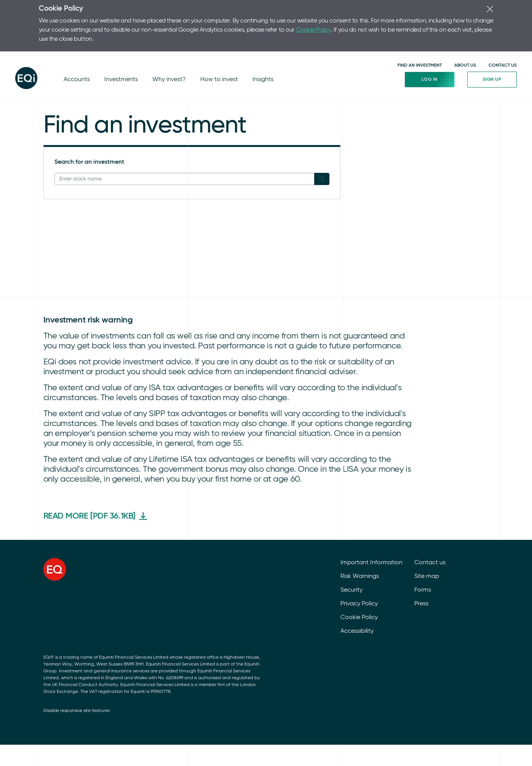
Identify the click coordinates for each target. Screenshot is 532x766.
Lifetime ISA (155, 84)
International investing (93, 102)
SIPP (145, 93)
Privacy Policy (359, 563)
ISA (143, 102)
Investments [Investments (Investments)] (119, 57)
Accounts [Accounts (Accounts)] (76, 57)
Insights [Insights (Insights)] (258, 57)
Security (351, 550)
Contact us (430, 522)
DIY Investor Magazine (170, 111)
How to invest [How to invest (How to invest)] (215, 57)
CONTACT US (503, 38)
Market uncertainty (89, 93)
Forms (423, 550)
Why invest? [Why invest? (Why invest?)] (166, 57)
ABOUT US (465, 38)
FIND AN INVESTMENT (420, 38)
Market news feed (316, 84)
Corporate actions (89, 120)
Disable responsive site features (77, 670)
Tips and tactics (85, 111)
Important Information (371, 522)
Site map (427, 536)
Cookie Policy (202, 25)
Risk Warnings (360, 536)
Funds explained (161, 148)
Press (421, 563)
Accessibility (357, 591)
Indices (301, 93)
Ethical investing (85, 84)
